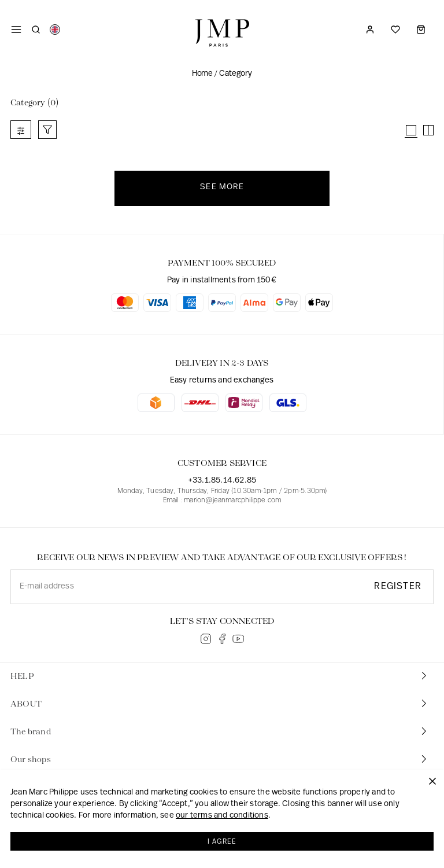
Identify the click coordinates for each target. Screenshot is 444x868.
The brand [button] (220, 731)
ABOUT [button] (220, 703)
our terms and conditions (222, 817)
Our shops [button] (220, 759)
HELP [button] (220, 676)
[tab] (222, 676)
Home (202, 74)
